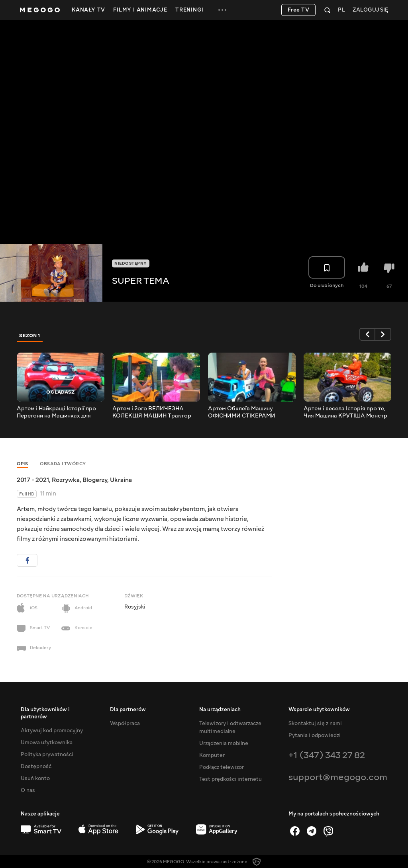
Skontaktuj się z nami (315, 724)
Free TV (299, 10)
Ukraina (121, 480)
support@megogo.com (338, 777)
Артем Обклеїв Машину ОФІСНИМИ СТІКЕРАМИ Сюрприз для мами (242, 412)
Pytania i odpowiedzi (315, 735)
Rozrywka (66, 480)
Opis (22, 464)
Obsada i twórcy (63, 464)
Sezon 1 (30, 335)
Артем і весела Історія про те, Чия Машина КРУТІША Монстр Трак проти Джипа (345, 412)
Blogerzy (95, 480)
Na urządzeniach (220, 710)
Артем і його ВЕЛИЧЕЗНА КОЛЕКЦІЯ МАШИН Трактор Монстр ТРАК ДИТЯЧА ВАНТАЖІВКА (152, 412)
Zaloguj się (370, 10)
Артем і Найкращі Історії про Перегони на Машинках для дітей (56, 412)
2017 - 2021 (33, 480)
